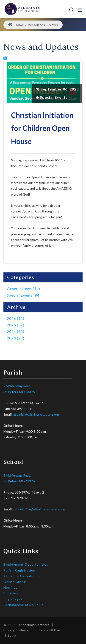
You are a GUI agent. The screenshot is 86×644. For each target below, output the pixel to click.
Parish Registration (19, 570)
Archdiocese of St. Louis (24, 605)
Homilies (10, 587)
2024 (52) (16, 331)
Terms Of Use (49, 630)
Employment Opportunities (26, 564)
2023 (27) (16, 338)
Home (16, 25)
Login (12, 636)
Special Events (54, 97)
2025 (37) (16, 325)
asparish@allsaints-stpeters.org (36, 414)
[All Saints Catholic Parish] (22, 9)
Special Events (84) (24, 295)
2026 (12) (16, 318)
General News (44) (24, 288)
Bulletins (11, 593)
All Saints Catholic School (25, 576)
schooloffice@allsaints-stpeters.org (39, 509)
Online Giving (15, 582)
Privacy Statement (18, 630)
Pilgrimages (13, 599)
